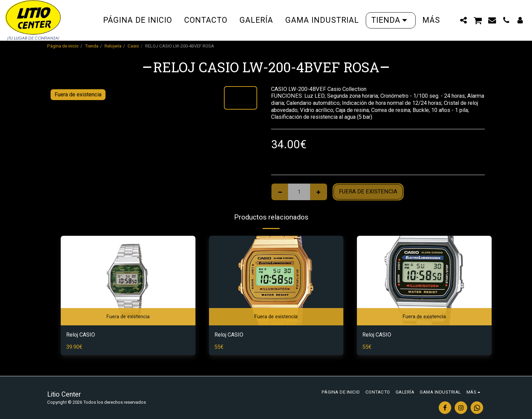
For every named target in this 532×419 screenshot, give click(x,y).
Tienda (92, 46)
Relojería (113, 46)
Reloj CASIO (81, 335)
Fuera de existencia (368, 192)
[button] (464, 20)
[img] (128, 281)
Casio (133, 46)
